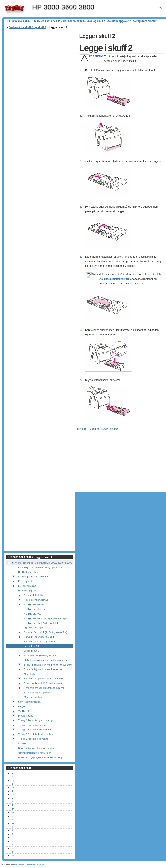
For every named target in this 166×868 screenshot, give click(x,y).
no (13, 816)
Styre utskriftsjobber (34, 595)
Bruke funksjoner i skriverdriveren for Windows (48, 665)
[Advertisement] (42, 61)
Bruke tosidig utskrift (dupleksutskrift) (43, 683)
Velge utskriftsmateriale (36, 600)
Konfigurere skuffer (144, 21)
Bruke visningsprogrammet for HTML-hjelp (40, 757)
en (13, 841)
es (13, 780)
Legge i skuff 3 (32, 651)
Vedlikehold (24, 711)
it (12, 830)
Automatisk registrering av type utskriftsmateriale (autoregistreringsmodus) (46, 658)
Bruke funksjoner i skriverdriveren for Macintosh (43, 672)
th (13, 805)
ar (13, 820)
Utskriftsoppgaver (118, 21)
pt (13, 837)
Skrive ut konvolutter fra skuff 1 (40, 637)
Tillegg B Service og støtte (32, 725)
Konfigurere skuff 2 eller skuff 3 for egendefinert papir (42, 625)
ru (13, 855)
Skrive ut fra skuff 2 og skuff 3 (27, 27)
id (13, 802)
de (13, 812)
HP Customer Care (28, 572)
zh (13, 809)
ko (13, 848)
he (13, 787)
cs (13, 794)
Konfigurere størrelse (35, 609)
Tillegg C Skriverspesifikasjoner (35, 730)
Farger (22, 706)
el (13, 852)
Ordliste (22, 743)
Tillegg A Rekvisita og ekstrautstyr (36, 720)
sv (13, 823)
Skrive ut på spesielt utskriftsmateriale (44, 679)
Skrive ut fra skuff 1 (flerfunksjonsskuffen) (46, 632)
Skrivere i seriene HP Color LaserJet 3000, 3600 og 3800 (69, 21)
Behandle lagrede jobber (37, 693)
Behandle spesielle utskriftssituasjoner (44, 688)
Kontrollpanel (25, 581)
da (13, 845)
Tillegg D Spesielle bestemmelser (36, 734)
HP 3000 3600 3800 (15, 9)
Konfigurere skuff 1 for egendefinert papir (45, 618)
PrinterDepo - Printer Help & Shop (29, 865)
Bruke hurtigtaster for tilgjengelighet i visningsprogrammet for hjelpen (37, 750)
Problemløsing (26, 716)
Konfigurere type (33, 614)
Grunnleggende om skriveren (33, 577)
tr (12, 773)
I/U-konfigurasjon (27, 586)
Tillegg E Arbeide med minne (33, 739)
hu (13, 777)
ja (13, 784)
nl (13, 827)
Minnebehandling (33, 697)
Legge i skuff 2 (32, 646)
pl (13, 834)
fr (12, 798)
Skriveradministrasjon (29, 702)
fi (12, 791)
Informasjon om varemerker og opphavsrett (41, 567)
